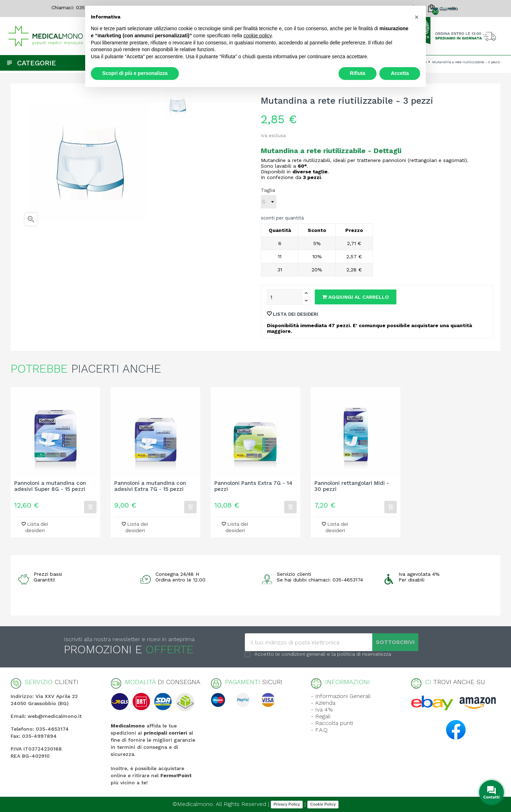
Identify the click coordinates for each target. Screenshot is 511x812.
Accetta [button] (400, 73)
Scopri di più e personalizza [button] (135, 73)
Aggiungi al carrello (356, 297)
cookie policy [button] (257, 36)
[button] (417, 17)
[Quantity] (285, 297)
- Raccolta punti (332, 723)
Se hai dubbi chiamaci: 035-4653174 (320, 580)
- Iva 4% (322, 710)
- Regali (321, 716)
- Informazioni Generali (341, 696)
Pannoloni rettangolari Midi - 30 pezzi (352, 486)
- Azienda (323, 703)
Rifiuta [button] (358, 73)
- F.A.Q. (320, 730)
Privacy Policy (287, 804)
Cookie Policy (323, 804)
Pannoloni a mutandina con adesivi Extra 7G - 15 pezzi (150, 486)
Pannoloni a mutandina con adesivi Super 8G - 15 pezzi (50, 486)
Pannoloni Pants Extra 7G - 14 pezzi (253, 486)
